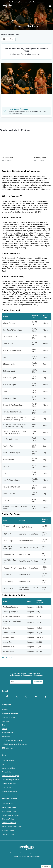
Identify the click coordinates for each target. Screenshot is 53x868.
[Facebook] (7, 697)
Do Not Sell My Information (11, 780)
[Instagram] (27, 697)
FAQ (4, 764)
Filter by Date (8, 39)
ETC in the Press (8, 748)
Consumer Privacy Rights (11, 776)
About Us (5, 710)
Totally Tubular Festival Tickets (12, 827)
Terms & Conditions (9, 768)
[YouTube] (36, 697)
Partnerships (6, 736)
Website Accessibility (9, 783)
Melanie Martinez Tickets (10, 815)
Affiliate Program (8, 733)
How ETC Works (8, 787)
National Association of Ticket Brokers (15, 744)
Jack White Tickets (8, 834)
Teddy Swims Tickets (9, 807)
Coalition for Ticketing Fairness (12, 740)
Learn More (19, 113)
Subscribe (38, 682)
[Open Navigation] (50, 6)
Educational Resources (10, 791)
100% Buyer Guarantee (10, 713)
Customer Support (8, 760)
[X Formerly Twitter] (17, 697)
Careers (5, 729)
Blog (4, 725)
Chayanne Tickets (8, 819)
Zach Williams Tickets (9, 811)
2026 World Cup (7, 804)
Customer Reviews (8, 717)
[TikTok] (46, 697)
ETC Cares (6, 721)
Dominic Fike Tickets (9, 823)
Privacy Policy (7, 772)
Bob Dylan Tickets (8, 830)
